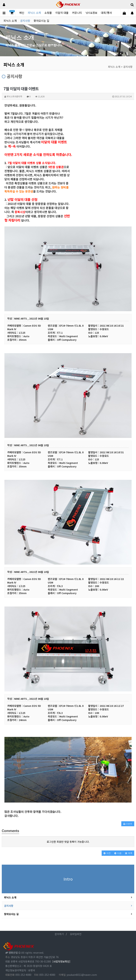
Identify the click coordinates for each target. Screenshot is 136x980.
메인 (22, 13)
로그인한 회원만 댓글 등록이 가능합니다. (68, 842)
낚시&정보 (91, 13)
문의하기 (59, 934)
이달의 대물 (62, 13)
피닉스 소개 (34, 13)
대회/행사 (106, 13)
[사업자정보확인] (61, 961)
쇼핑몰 (48, 13)
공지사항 (25, 21)
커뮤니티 (77, 13)
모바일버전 (76, 934)
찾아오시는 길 (41, 21)
